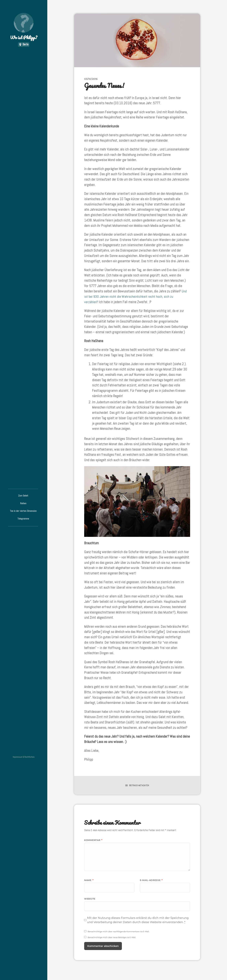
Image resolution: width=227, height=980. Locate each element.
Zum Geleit (23, 496)
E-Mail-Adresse (151, 880)
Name (89, 880)
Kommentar (93, 840)
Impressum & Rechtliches (24, 757)
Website (90, 899)
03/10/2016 (91, 79)
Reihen (23, 503)
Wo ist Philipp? (24, 27)
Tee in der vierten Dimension (23, 511)
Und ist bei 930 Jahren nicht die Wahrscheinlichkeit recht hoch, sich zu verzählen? (135, 297)
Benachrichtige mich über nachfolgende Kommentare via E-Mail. (118, 932)
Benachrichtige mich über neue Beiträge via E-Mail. (112, 937)
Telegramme (23, 519)
